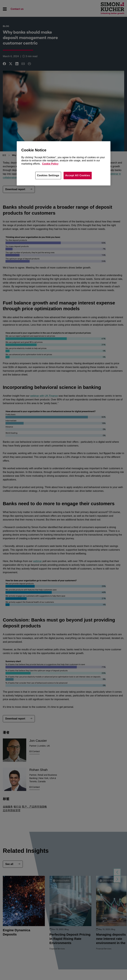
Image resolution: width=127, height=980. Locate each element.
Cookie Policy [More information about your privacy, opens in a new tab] (50, 164)
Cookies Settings (48, 175)
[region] (64, 163)
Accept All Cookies (78, 175)
